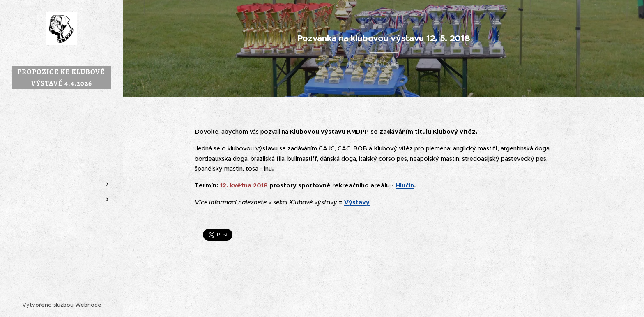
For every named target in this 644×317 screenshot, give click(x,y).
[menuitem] (62, 145)
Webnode (88, 305)
